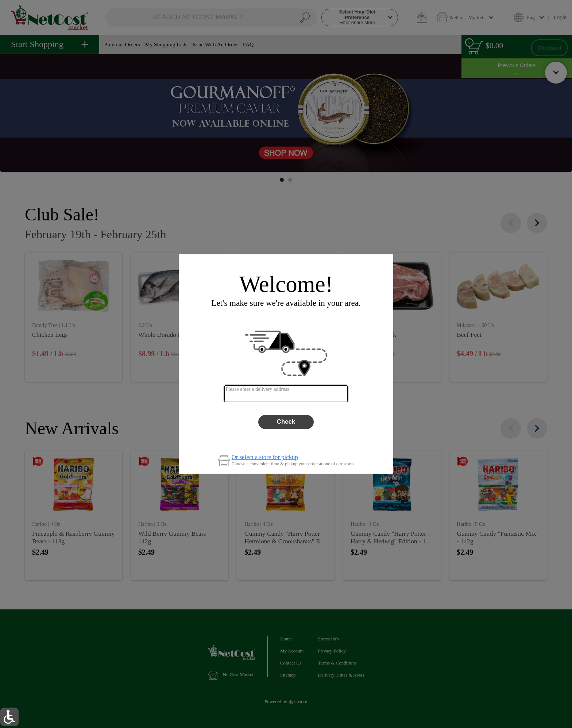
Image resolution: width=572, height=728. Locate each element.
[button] (9, 717)
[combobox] (286, 393)
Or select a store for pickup (265, 457)
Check (286, 422)
